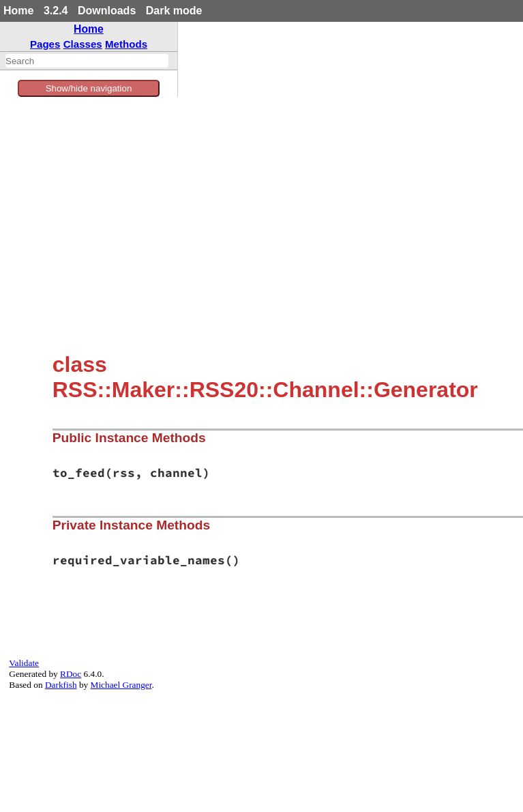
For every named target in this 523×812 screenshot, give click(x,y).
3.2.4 (56, 11)
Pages (45, 44)
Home (18, 11)
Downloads (107, 11)
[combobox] (87, 61)
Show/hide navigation (89, 88)
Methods (126, 44)
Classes (83, 44)
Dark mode (174, 11)
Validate (24, 663)
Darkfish (61, 685)
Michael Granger (121, 685)
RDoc (71, 674)
